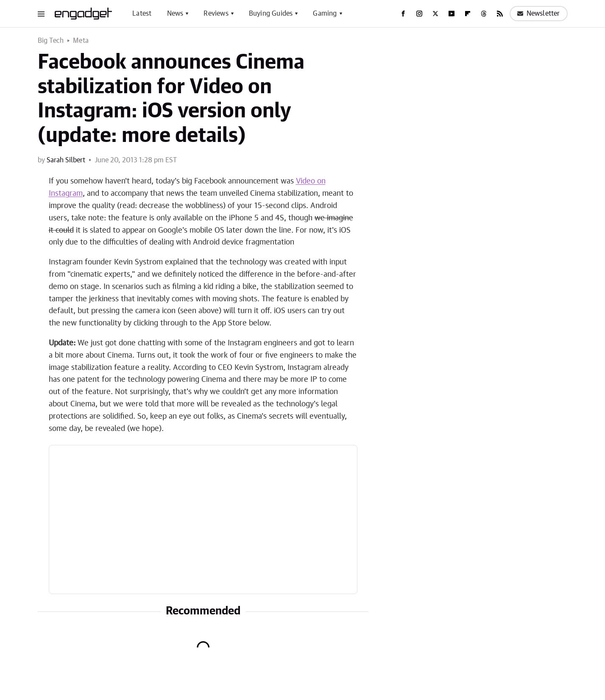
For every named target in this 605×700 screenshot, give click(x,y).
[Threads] (484, 14)
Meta (81, 41)
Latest (142, 14)
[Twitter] (435, 14)
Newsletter (539, 14)
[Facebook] (403, 14)
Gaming (325, 14)
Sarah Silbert (66, 160)
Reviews (216, 14)
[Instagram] (419, 14)
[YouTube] (452, 14)
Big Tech (51, 41)
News (175, 14)
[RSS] (500, 14)
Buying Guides (271, 14)
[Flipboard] (468, 14)
